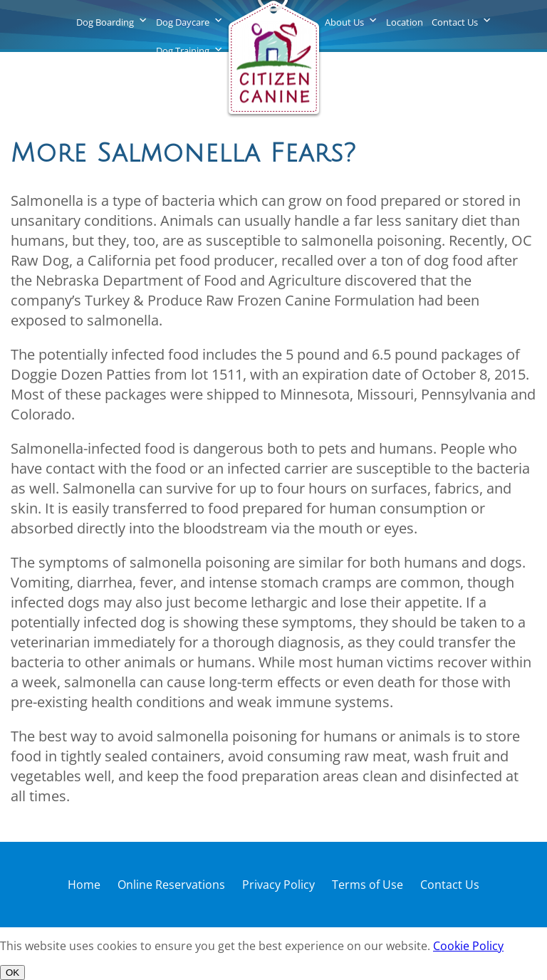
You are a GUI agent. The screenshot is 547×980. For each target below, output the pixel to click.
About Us (344, 22)
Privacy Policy (278, 885)
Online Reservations (171, 885)
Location (405, 22)
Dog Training (183, 51)
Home (84, 885)
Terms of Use (368, 885)
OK (12, 973)
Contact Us (455, 22)
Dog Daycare (183, 22)
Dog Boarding (105, 22)
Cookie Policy (468, 946)
